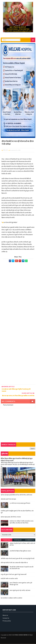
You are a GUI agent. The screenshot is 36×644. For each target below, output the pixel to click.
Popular (18, 540)
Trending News (6, 540)
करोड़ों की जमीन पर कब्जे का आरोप (9, 579)
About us (5, 616)
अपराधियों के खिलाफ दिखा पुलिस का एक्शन (20, 551)
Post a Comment (8, 405)
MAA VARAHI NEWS (21, 635)
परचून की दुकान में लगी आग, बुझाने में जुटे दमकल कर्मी (14, 574)
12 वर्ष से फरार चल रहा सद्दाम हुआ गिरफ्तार (20, 503)
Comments (30, 540)
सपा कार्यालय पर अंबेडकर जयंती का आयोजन (11, 598)
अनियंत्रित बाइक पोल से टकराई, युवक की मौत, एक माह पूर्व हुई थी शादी (18, 559)
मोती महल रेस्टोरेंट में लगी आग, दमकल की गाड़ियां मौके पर (14, 563)
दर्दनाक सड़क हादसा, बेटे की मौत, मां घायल (11, 517)
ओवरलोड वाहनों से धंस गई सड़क (8, 499)
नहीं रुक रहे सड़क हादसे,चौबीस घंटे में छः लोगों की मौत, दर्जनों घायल (16, 495)
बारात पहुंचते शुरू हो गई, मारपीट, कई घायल (20, 591)
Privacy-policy (7, 621)
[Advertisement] (18, 324)
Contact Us (6, 618)
